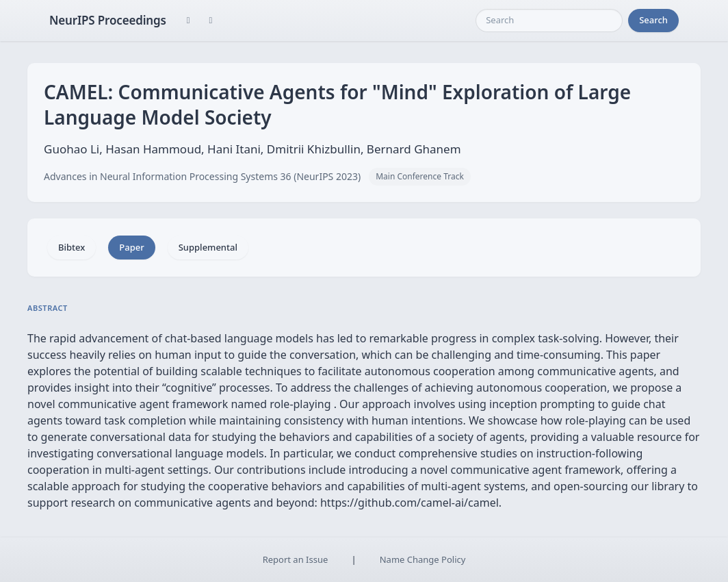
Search (653, 20)
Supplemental (208, 247)
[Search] (549, 21)
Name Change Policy (423, 559)
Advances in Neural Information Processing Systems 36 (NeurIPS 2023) (202, 176)
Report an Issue (296, 559)
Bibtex (71, 247)
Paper (131, 247)
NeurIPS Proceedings (108, 20)
